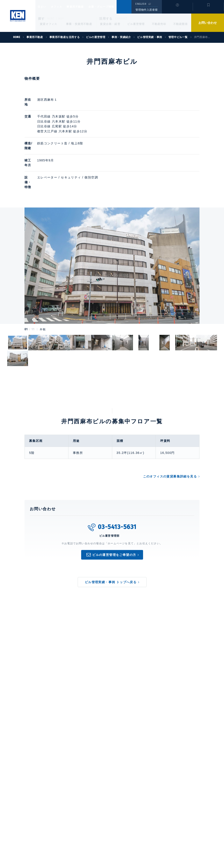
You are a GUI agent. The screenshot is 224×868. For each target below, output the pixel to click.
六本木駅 (77, 116)
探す (41, 19)
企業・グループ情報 (115, 7)
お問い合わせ (208, 23)
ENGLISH (141, 4)
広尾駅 (75, 121)
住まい (44, 7)
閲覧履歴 (177, 10)
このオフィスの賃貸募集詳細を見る (170, 452)
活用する (106, 19)
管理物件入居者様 (146, 10)
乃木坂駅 (77, 112)
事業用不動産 (85, 7)
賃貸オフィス (48, 24)
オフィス (62, 7)
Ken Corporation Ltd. (18, 16)
